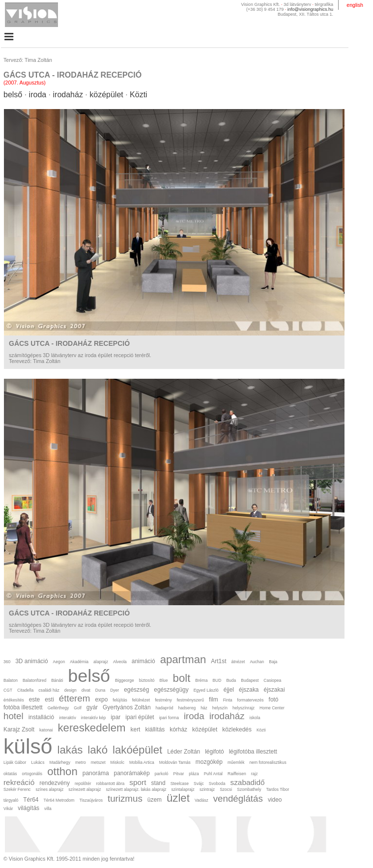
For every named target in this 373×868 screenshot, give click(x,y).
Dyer (115, 690)
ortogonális (32, 774)
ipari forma (169, 718)
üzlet (178, 798)
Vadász (201, 800)
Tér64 (31, 800)
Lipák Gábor (15, 762)
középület (106, 95)
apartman (183, 659)
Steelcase (180, 784)
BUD (217, 680)
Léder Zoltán (184, 752)
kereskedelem (92, 728)
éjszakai (274, 690)
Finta (228, 700)
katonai (46, 730)
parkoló (162, 774)
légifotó (215, 752)
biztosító (147, 680)
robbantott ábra (111, 784)
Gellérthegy (58, 708)
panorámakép (132, 773)
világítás (29, 808)
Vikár (8, 809)
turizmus (125, 798)
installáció (41, 717)
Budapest (250, 680)
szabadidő (247, 782)
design (71, 690)
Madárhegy (60, 762)
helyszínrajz (244, 708)
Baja (273, 662)
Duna (100, 690)
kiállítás (155, 729)
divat (86, 690)
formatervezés (251, 700)
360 (7, 662)
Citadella (25, 690)
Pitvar (179, 774)
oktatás (10, 774)
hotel (14, 716)
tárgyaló (11, 800)
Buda (231, 680)
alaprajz (101, 662)
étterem (75, 698)
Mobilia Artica (142, 762)
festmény (163, 700)
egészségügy (171, 690)
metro (81, 762)
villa (48, 809)
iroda (38, 95)
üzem (155, 800)
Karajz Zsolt (19, 729)
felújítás (120, 700)
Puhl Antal (213, 774)
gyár (92, 707)
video (275, 800)
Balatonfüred (34, 680)
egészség (136, 690)
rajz (255, 774)
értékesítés (14, 700)
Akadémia (79, 662)
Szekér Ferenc (17, 789)
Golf (78, 708)
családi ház (49, 690)
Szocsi (226, 789)
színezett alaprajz (85, 789)
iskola (255, 718)
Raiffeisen (237, 774)
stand (158, 783)
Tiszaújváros (91, 800)
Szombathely (249, 789)
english (355, 5)
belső (13, 95)
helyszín (220, 708)
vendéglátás (238, 798)
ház (204, 708)
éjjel (229, 690)
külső (28, 746)
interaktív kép (94, 718)
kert (136, 729)
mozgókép (209, 762)
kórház (178, 729)
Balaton (11, 680)
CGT (8, 690)
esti (49, 700)
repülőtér (83, 784)
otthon (62, 771)
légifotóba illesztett (253, 752)
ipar (115, 717)
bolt (182, 678)
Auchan (257, 662)
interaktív (68, 718)
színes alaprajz (49, 789)
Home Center (272, 708)
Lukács (38, 762)
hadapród (165, 708)
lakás (70, 750)
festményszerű (190, 700)
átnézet (238, 662)
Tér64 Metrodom (59, 800)
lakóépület (137, 750)
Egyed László (206, 690)
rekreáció (19, 782)
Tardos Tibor (277, 789)
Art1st (218, 661)
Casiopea (272, 680)
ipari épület (140, 717)
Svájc (199, 784)
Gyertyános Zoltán (127, 707)
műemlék (236, 762)
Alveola (120, 662)
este (35, 700)
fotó (274, 700)
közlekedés (237, 729)
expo (101, 700)
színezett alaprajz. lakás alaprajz (136, 789)
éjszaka (249, 690)
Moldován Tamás (175, 762)
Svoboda (217, 784)
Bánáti (57, 680)
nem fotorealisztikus (268, 762)
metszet (98, 762)
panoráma (96, 773)
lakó (98, 750)
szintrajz (207, 789)
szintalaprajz (183, 789)
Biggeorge (125, 680)
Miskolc (117, 762)
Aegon (59, 662)
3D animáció (31, 661)
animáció (143, 661)
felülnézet (141, 700)
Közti (139, 95)
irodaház (68, 95)
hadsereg (187, 708)
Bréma (201, 680)
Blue (164, 680)
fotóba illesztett (23, 707)
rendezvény (55, 783)
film (214, 700)
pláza (194, 774)
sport (138, 782)
